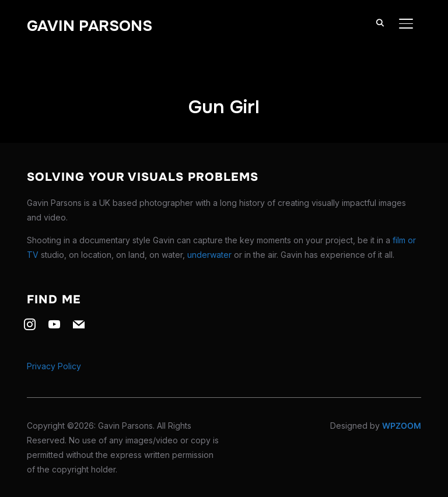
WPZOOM (402, 426)
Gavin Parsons (90, 26)
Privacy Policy (54, 366)
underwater (209, 255)
